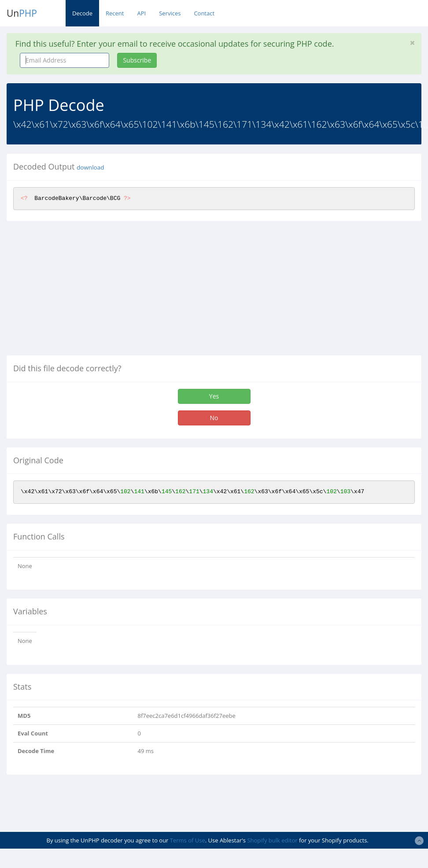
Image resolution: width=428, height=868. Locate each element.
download (90, 167)
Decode (82, 13)
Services (170, 13)
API (141, 13)
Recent (115, 13)
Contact (204, 13)
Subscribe (137, 60)
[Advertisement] (81, 292)
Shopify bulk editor (272, 840)
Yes (214, 396)
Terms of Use (188, 840)
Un (22, 13)
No (214, 418)
